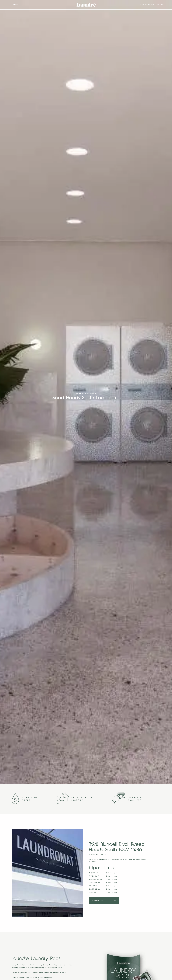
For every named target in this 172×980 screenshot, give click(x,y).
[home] (86, 5)
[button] (21, 5)
